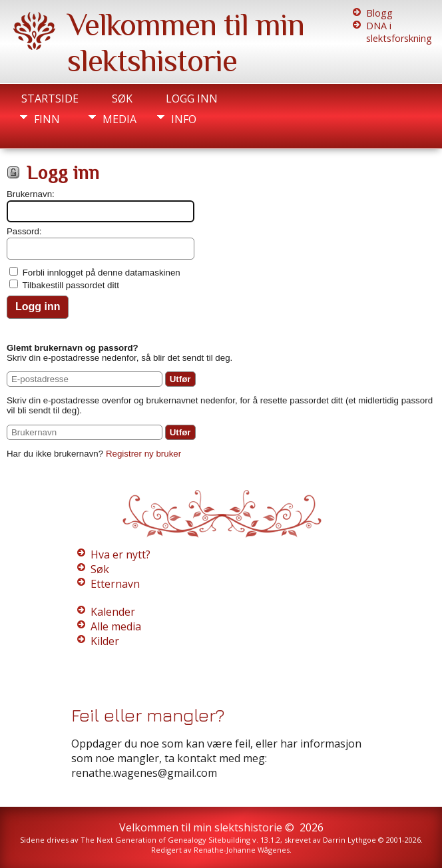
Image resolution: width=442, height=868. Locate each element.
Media (119, 119)
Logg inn (192, 99)
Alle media (116, 626)
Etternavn (115, 584)
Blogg (379, 13)
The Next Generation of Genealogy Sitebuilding (165, 840)
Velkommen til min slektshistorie (186, 43)
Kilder (105, 641)
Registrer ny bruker (143, 454)
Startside (50, 99)
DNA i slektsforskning (399, 32)
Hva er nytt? (120, 554)
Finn (47, 119)
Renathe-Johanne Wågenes (242, 850)
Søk (122, 99)
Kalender (113, 612)
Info (184, 119)
